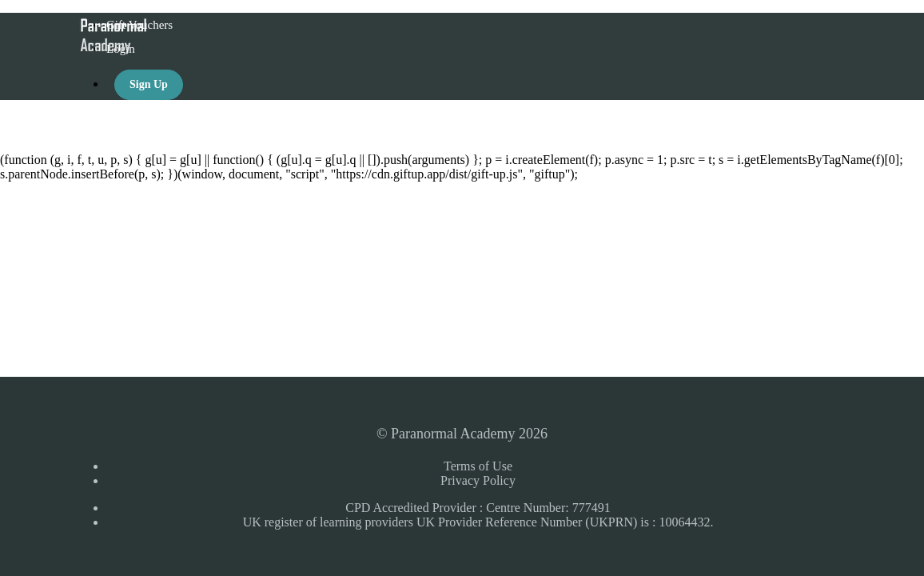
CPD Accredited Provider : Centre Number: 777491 (478, 508)
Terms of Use (478, 466)
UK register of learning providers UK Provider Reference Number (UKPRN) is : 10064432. (478, 522)
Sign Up (149, 84)
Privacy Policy (478, 480)
